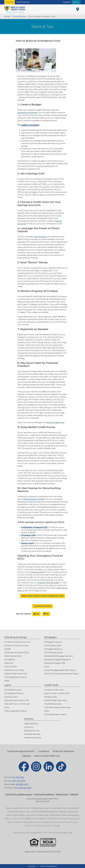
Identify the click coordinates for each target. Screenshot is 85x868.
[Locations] (78, 9)
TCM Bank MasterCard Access (57, 707)
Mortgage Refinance (53, 649)
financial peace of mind (34, 499)
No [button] (46, 614)
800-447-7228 (25, 788)
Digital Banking (31, 724)
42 (27, 241)
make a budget (30, 125)
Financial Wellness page (48, 583)
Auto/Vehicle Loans (13, 690)
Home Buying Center (54, 653)
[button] (44, 794)
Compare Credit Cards (54, 690)
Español (67, 2)
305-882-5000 (22, 784)
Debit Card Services (13, 656)
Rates (7, 681)
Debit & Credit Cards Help (16, 674)
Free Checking (40, 237)
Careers (26, 756)
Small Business (23, 2)
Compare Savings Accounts (16, 645)
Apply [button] (76, 2)
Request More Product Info (17, 700)
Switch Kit (9, 663)
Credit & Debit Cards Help (55, 700)
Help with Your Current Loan (17, 704)
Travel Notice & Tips (53, 704)
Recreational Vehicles (14, 693)
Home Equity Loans (53, 645)
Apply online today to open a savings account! (42, 596)
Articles (7, 17)
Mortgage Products (53, 642)
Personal (10, 2)
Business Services (32, 731)
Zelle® (7, 649)
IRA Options (10, 660)
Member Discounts (33, 738)
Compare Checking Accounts (17, 642)
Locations (44, 751)
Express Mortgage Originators (57, 660)
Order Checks (10, 667)
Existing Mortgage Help (55, 663)
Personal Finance (19, 17)
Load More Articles (42, 606)
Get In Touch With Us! (47, 756)
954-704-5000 (19, 781)
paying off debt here (55, 423)
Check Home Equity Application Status (61, 674)
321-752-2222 (18, 777)
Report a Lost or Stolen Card (57, 693)
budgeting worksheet (27, 113)
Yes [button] (36, 614)
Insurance (29, 727)
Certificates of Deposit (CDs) (17, 653)
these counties (37, 572)
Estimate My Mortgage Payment (59, 656)
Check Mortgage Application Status (60, 670)
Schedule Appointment (21, 751)
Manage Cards (50, 697)
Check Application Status (15, 677)
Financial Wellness (32, 734)
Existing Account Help (14, 670)
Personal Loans (11, 697)
